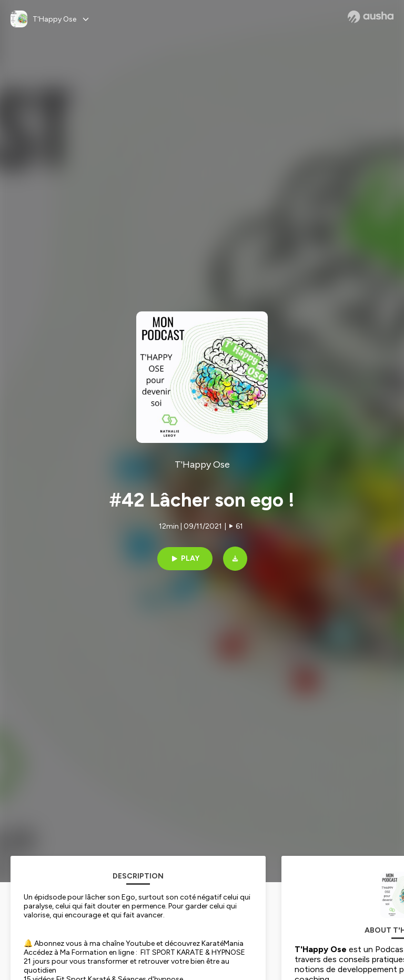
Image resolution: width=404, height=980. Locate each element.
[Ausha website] (371, 17)
